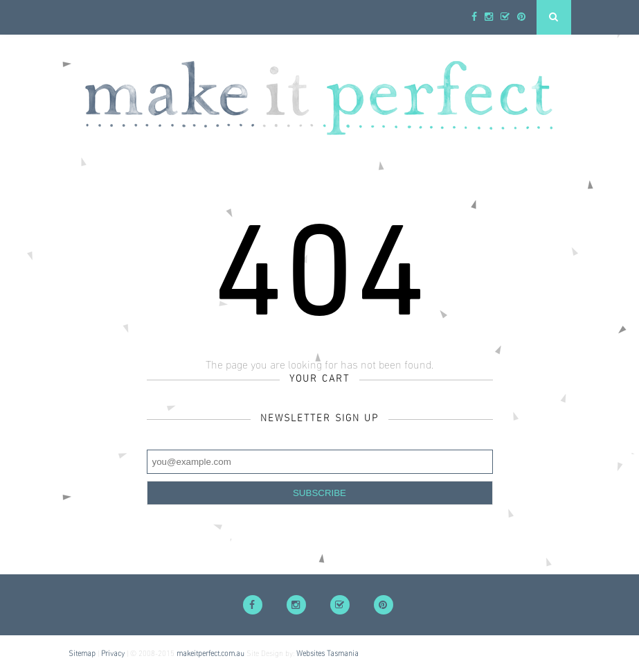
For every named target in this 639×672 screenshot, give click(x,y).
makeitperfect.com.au (210, 654)
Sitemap (82, 654)
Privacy (113, 654)
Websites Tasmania (327, 654)
